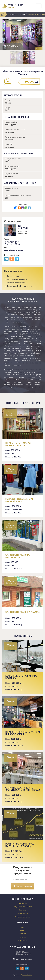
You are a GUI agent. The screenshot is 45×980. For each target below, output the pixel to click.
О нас (22, 930)
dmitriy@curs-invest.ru (13, 250)
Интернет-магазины (23, 917)
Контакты (23, 934)
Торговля (21, 14)
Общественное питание (23, 907)
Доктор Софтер (26, 975)
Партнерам (23, 941)
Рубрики (12, 14)
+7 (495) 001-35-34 (12, 244)
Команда (22, 937)
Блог (23, 927)
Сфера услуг (22, 903)
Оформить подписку (23, 886)
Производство (22, 914)
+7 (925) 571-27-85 (12, 242)
